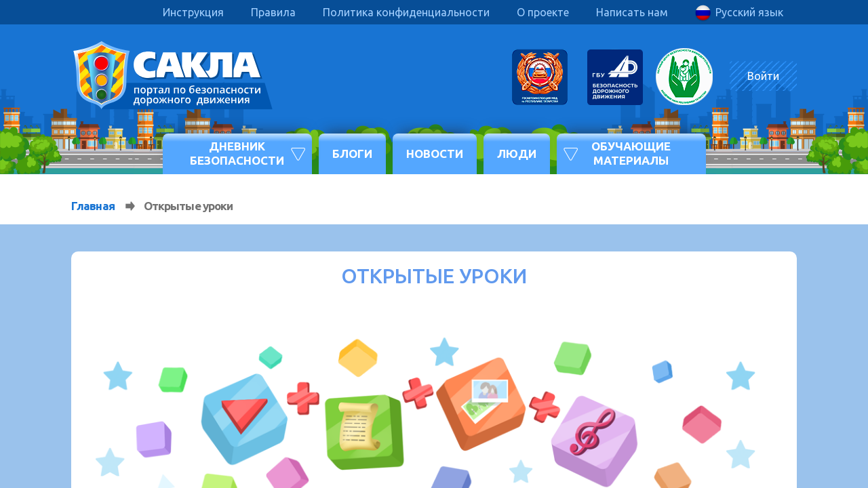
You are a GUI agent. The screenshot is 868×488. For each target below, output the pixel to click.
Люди (517, 154)
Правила (273, 12)
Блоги (352, 154)
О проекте (543, 12)
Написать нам (632, 12)
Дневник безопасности (237, 153)
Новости (435, 154)
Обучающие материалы (631, 153)
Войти (763, 76)
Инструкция (193, 12)
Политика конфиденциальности (406, 12)
